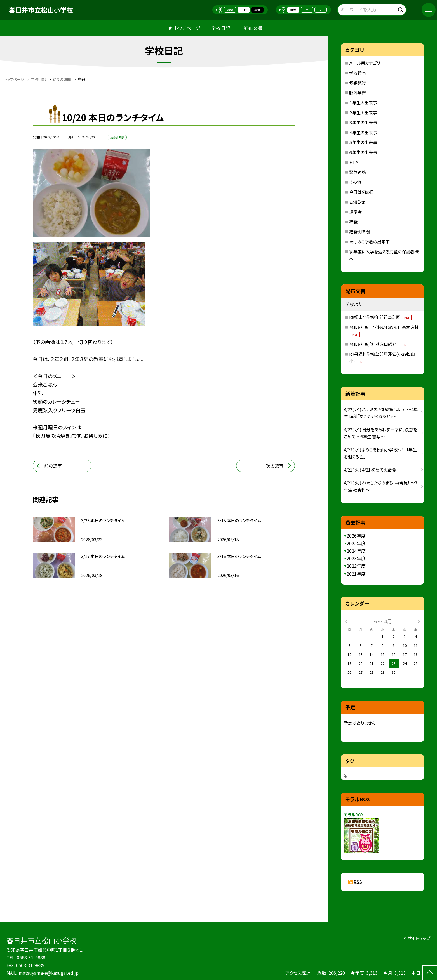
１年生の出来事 (363, 103)
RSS (358, 882)
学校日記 (221, 28)
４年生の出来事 (363, 132)
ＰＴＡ (354, 162)
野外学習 (358, 93)
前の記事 (53, 466)
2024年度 (356, 551)
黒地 (257, 10)
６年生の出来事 (363, 152)
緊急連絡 (358, 172)
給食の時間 (360, 232)
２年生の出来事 (363, 113)
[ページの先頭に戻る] (430, 973)
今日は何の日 (362, 192)
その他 (355, 182)
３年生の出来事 (363, 122)
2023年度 (356, 558)
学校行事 (358, 73)
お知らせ (357, 202)
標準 (293, 10)
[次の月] (419, 621)
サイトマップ (419, 938)
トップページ (187, 28)
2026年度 (356, 536)
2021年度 (356, 574)
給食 (353, 222)
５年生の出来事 (363, 142)
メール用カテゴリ (365, 63)
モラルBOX (354, 815)
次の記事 (275, 466)
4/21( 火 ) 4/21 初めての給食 (370, 470)
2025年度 (356, 543)
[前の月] (346, 621)
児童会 (355, 212)
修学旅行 (358, 83)
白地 (244, 10)
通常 (230, 10)
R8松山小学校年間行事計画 (380, 317)
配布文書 (253, 28)
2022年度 (356, 566)
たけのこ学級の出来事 (369, 242)
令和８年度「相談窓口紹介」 (380, 344)
